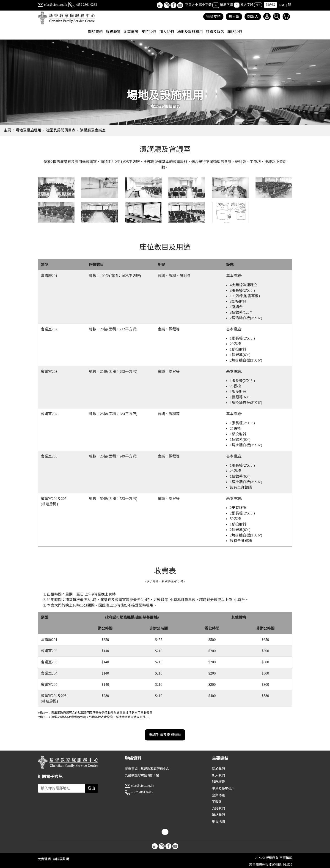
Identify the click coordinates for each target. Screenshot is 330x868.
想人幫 (234, 17)
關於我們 (218, 769)
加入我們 (218, 775)
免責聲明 (44, 859)
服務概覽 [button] (113, 32)
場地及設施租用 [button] (190, 32)
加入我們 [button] (167, 32)
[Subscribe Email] (61, 788)
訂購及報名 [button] (215, 32)
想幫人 (253, 17)
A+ (258, 5)
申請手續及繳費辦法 (165, 753)
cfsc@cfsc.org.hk (52, 5)
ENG (282, 5)
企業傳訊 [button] (131, 32)
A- (216, 5)
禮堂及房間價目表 (61, 130)
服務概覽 (218, 782)
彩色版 (270, 5)
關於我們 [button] (95, 32)
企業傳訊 (218, 795)
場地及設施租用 (28, 130)
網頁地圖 (218, 822)
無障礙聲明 (61, 859)
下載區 (217, 802)
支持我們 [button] (149, 32)
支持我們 (218, 808)
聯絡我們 (235, 32)
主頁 (7, 130)
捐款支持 (213, 17)
